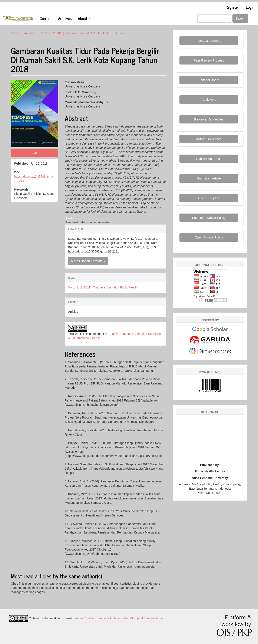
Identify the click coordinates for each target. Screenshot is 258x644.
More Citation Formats (88, 261)
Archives (65, 18)
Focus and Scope (209, 41)
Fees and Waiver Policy (209, 218)
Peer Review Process (209, 60)
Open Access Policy (209, 237)
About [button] (84, 18)
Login (250, 7)
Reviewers (209, 100)
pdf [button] (35, 153)
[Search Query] (214, 18)
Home (15, 33)
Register (232, 7)
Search (240, 18)
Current (46, 18)
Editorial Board (209, 80)
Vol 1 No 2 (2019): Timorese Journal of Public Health (76, 33)
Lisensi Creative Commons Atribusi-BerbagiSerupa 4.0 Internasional (118, 618)
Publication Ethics (209, 159)
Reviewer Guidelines (209, 119)
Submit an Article (209, 178)
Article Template (209, 198)
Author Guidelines (209, 139)
